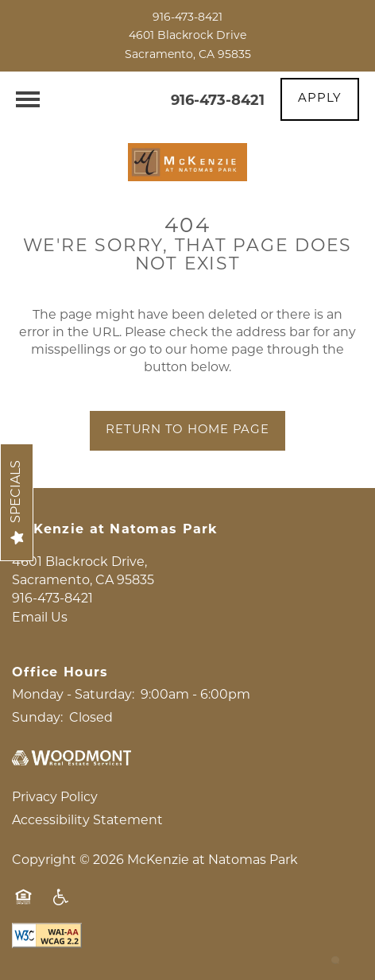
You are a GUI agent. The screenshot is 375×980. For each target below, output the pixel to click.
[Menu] (28, 99)
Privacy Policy (55, 798)
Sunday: (37, 719)
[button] (320, 99)
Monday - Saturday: (73, 695)
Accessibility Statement (87, 821)
